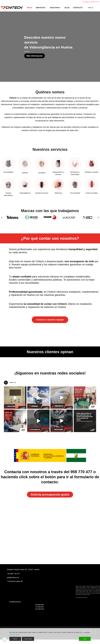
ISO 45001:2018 (40, 605)
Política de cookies (14, 635)
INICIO (30, 8)
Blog (67, 8)
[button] (41, 8)
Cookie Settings (28, 639)
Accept (85, 639)
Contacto (78, 8)
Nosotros (56, 8)
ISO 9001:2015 (40, 607)
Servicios (41, 8)
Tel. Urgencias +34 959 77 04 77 (91, 2)
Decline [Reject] (15, 639)
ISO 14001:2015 (40, 609)
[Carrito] (91, 8)
